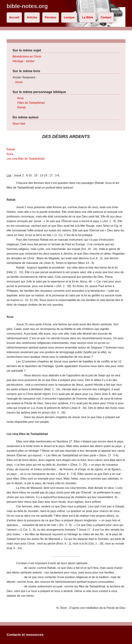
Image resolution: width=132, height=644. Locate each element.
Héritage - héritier (24, 61)
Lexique (69, 17)
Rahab (21, 107)
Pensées (51, 17)
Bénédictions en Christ (27, 57)
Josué (19, 82)
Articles (32, 17)
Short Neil (19, 124)
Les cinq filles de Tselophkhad (26, 159)
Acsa (20, 98)
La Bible (88, 17)
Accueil (14, 17)
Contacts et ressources (25, 635)
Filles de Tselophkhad (31, 103)
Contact (106, 17)
